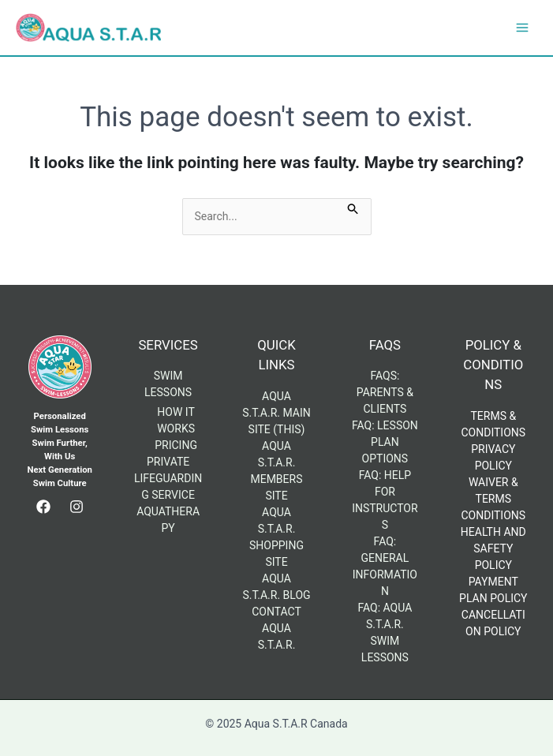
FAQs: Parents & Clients (385, 392)
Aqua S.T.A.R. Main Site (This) (276, 413)
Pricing (176, 445)
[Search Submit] (353, 207)
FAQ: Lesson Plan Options (385, 442)
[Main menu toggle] (522, 28)
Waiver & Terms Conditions (493, 499)
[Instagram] (77, 507)
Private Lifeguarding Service (168, 478)
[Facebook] (43, 507)
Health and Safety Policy (493, 548)
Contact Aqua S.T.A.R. (276, 628)
